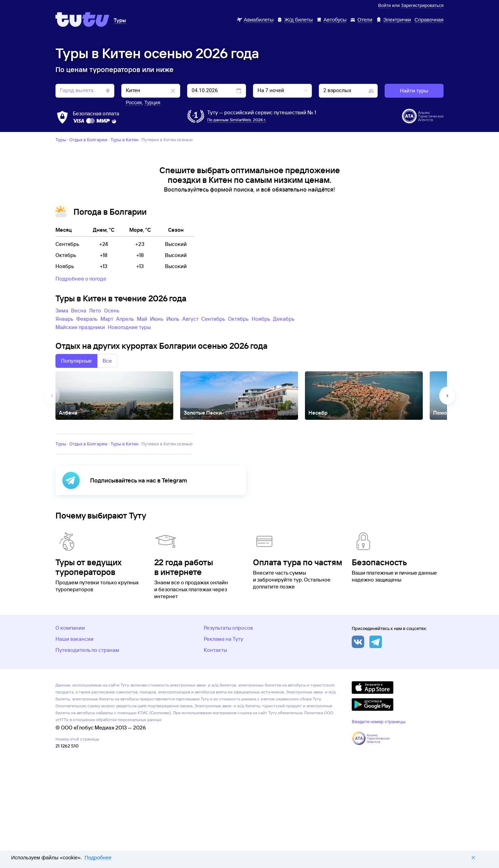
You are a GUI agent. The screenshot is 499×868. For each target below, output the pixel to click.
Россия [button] (134, 103)
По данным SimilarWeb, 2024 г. (237, 120)
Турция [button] (152, 103)
